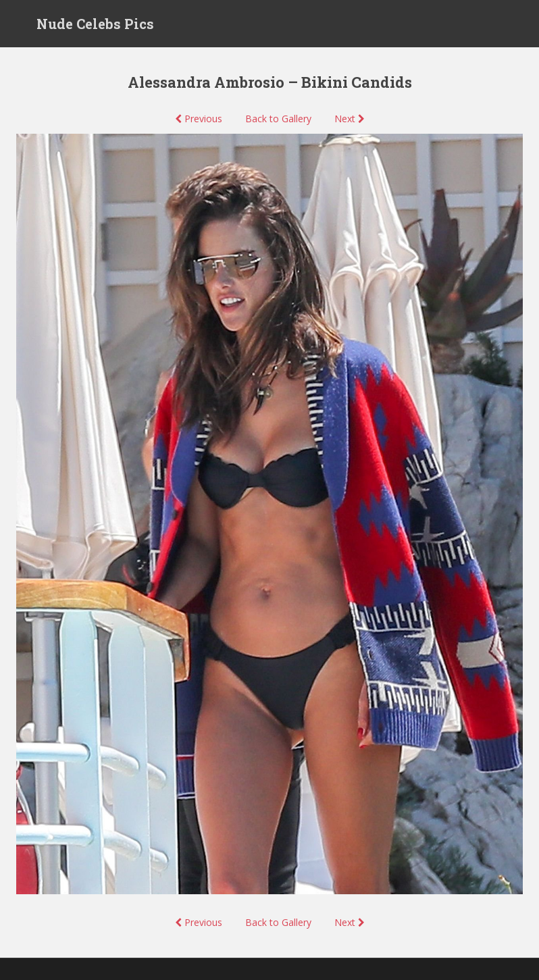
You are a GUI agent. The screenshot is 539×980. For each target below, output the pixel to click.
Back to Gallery (278, 119)
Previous (199, 119)
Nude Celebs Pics (95, 24)
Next (350, 119)
